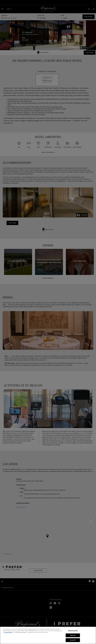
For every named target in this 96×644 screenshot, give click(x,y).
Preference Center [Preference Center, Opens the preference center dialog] (73, 631)
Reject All (73, 636)
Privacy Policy (8, 633)
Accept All (73, 641)
